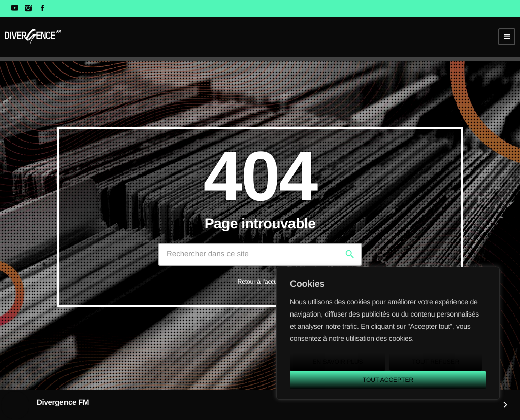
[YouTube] (14, 9)
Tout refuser (436, 362)
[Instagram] (28, 9)
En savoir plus (337, 362)
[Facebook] (42, 9)
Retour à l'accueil (260, 282)
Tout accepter (388, 380)
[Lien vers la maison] (33, 37)
